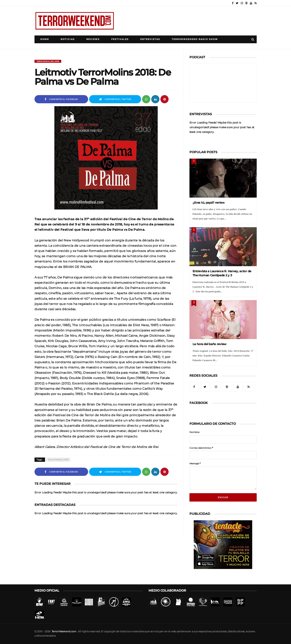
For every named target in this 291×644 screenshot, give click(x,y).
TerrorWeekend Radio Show (195, 39)
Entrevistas (150, 39)
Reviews (93, 39)
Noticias (68, 39)
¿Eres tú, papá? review (209, 203)
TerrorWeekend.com (64, 631)
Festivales (120, 39)
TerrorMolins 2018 (48, 61)
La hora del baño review (210, 344)
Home (45, 39)
